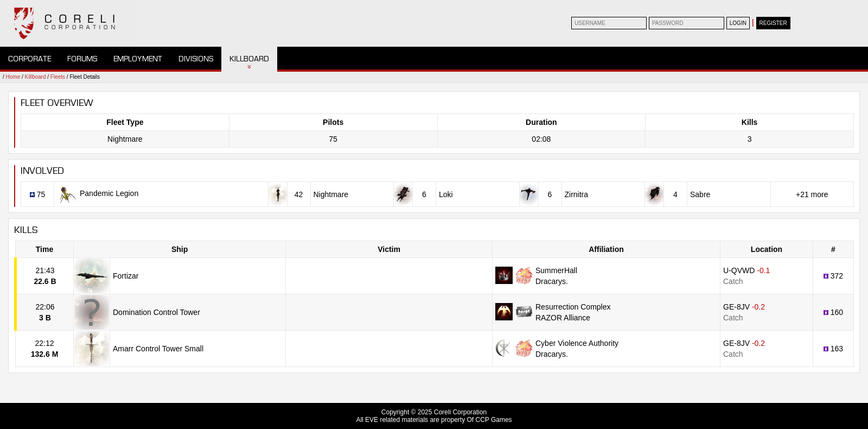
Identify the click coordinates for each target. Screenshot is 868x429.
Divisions (196, 59)
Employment (138, 59)
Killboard (249, 59)
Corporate (30, 59)
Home (13, 77)
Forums (82, 59)
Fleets (58, 77)
